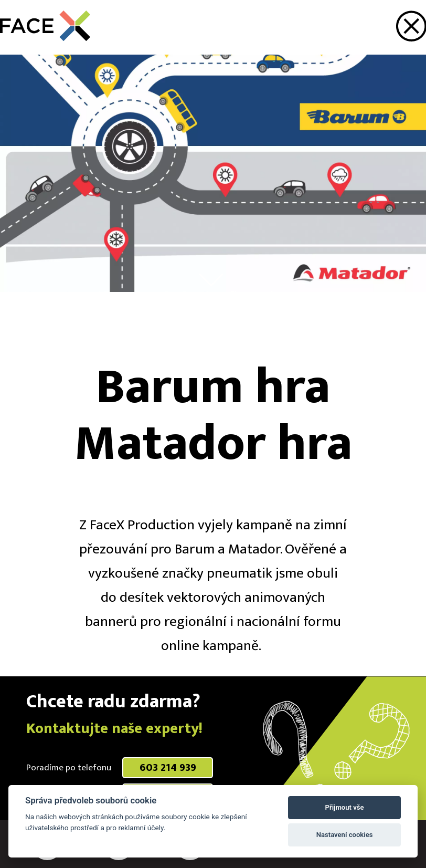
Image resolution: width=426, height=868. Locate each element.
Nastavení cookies (345, 835)
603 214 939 (168, 768)
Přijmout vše (345, 807)
